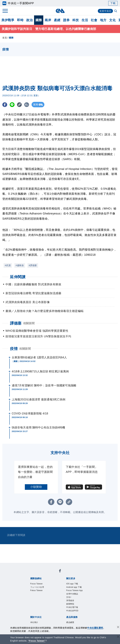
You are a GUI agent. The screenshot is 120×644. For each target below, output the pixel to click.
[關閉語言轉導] (118, 637)
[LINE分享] (13, 105)
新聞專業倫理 (85, 599)
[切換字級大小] (29, 105)
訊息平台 (65, 612)
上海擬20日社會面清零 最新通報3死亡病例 (39, 400)
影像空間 (53, 612)
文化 (112, 20)
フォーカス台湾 (52, 574)
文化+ (39, 587)
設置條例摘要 (67, 599)
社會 (94, 20)
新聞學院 (60, 587)
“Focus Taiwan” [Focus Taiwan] (37, 641)
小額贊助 (36, 487)
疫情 (14, 349)
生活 (85, 20)
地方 (103, 20)
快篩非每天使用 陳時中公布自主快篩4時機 (38, 428)
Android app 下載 (53, 582)
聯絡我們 (62, 604)
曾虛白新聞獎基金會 (37, 625)
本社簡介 (30, 599)
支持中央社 (105, 11)
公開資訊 (53, 599)
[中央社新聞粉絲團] (25, 566)
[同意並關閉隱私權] (118, 627)
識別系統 (41, 599)
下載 (113, 3)
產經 (57, 20)
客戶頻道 (41, 612)
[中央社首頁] (60, 11)
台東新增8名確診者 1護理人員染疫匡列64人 (39, 358)
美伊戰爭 (8, 20)
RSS (44, 616)
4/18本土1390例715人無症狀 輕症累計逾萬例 (40, 372)
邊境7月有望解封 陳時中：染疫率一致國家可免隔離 (44, 386)
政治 (29, 20)
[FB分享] (5, 105)
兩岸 (48, 20)
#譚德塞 (33, 266)
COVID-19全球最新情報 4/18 (30, 414)
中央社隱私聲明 (95, 628)
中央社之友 (34, 616)
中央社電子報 (75, 587)
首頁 (5, 38)
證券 (66, 20)
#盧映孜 (20, 266)
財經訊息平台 (79, 612)
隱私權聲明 (49, 604)
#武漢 (8, 266)
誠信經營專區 (33, 604)
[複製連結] (21, 105)
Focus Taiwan (33, 574)
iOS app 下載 (33, 582)
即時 (20, 20)
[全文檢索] (116, 11)
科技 (76, 20)
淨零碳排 (49, 587)
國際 (39, 20)
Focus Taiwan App (76, 582)
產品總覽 (30, 612)
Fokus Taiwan (71, 574)
